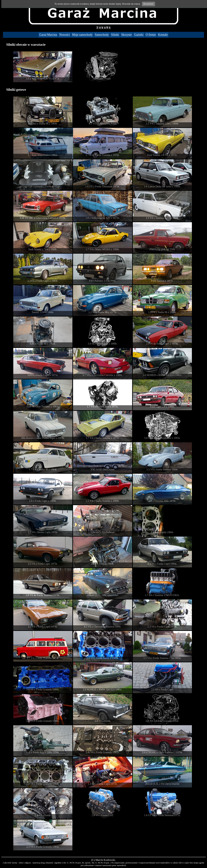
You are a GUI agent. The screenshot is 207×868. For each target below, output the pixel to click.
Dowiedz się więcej (131, 4)
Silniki (115, 35)
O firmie (151, 35)
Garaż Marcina (48, 35)
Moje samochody (82, 35)
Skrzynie (127, 35)
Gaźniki (139, 35)
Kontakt (163, 35)
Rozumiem (148, 4)
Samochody (102, 35)
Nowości (65, 35)
